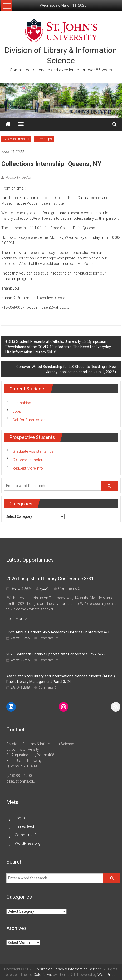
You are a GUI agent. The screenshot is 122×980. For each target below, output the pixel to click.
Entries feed (24, 826)
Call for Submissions (30, 420)
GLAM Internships (16, 139)
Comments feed (28, 835)
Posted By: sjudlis (18, 178)
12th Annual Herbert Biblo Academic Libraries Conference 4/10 (59, 632)
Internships (44, 139)
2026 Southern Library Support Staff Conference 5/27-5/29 (56, 654)
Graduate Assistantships (33, 451)
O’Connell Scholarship (31, 460)
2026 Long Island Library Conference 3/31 (50, 579)
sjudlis (44, 589)
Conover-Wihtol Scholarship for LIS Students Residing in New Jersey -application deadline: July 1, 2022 (67, 369)
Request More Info (28, 468)
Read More (17, 619)
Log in (20, 818)
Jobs (17, 411)
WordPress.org (28, 843)
